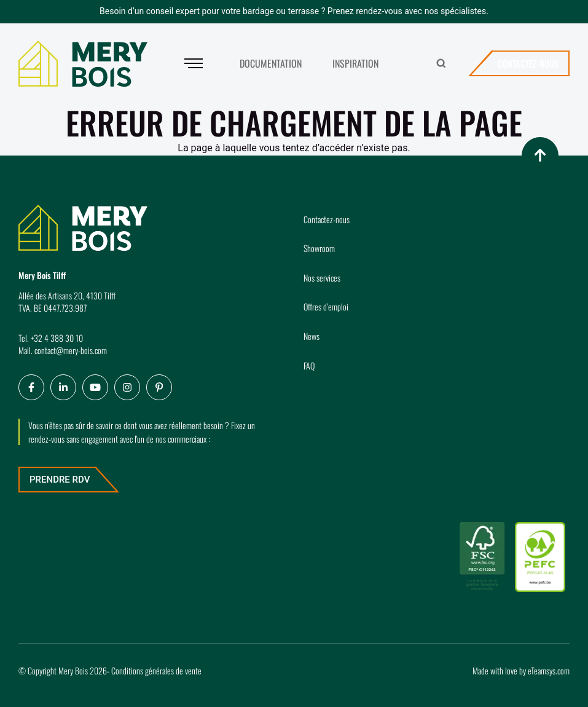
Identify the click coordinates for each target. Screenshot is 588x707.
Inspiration (355, 63)
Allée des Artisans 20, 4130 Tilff (67, 295)
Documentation (271, 63)
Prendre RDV (60, 480)
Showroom (319, 248)
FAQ (309, 365)
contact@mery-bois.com (71, 350)
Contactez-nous (528, 63)
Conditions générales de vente (156, 670)
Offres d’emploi (326, 306)
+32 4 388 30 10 (57, 338)
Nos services (322, 278)
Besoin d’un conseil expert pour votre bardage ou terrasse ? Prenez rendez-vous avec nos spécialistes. (294, 11)
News (312, 336)
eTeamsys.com (549, 670)
